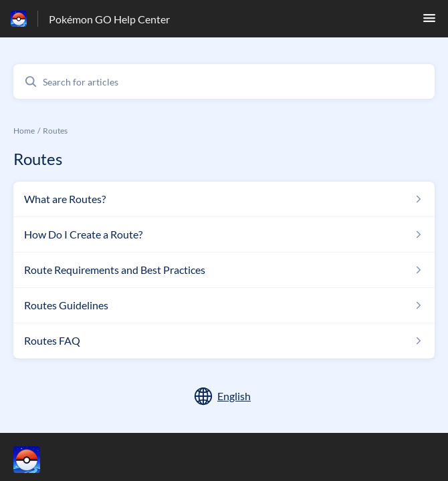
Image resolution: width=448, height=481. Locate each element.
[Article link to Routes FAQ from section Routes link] (224, 341)
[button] (429, 22)
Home (24, 131)
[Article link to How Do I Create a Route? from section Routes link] (224, 234)
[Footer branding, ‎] (40, 460)
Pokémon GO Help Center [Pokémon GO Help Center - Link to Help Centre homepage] (109, 19)
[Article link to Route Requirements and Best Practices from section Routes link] (224, 270)
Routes (55, 131)
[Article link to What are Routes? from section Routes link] (224, 199)
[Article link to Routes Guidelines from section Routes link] (224, 305)
